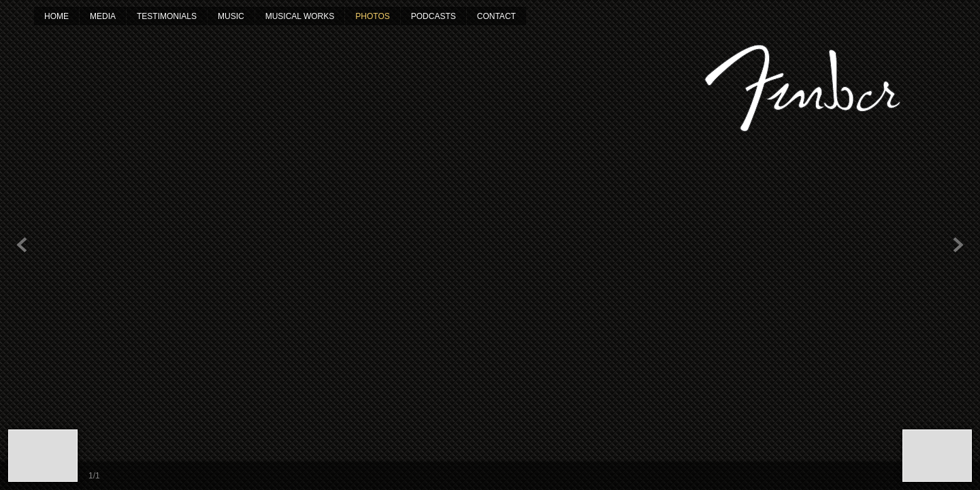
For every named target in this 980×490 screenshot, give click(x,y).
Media (103, 16)
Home (56, 16)
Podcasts (434, 16)
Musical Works (300, 16)
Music (231, 16)
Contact (496, 16)
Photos (372, 16)
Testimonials (167, 16)
